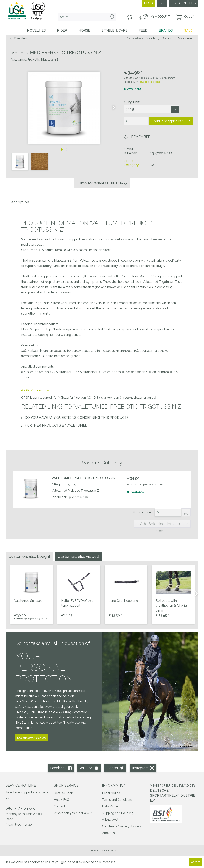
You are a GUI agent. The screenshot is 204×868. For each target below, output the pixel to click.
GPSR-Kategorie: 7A (35, 390)
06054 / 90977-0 (21, 808)
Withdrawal (110, 820)
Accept (195, 862)
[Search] (111, 17)
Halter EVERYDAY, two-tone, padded (78, 603)
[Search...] (87, 17)
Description (19, 202)
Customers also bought (29, 556)
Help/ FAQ (62, 800)
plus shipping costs (150, 82)
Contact (60, 806)
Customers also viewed (78, 556)
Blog (148, 3)
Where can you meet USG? (73, 813)
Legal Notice (111, 793)
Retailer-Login (64, 793)
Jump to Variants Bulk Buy (102, 183)
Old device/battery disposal (122, 826)
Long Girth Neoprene (123, 601)
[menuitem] (87, 17)
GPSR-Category (131, 163)
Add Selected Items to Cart (164, 524)
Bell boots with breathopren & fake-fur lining (172, 606)
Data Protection (113, 806)
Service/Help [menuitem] (182, 3)
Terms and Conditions (117, 800)
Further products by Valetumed (54, 425)
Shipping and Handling (118, 813)
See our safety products (32, 738)
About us (108, 833)
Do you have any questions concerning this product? (75, 418)
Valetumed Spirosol (28, 601)
